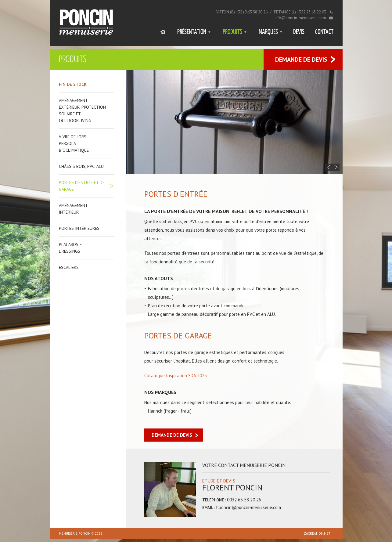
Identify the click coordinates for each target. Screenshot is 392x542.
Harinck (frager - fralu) (170, 411)
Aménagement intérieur (73, 209)
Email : (209, 508)
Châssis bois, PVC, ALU (81, 166)
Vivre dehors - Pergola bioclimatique (74, 143)
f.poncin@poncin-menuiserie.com (248, 507)
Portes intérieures (79, 228)
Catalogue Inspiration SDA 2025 (176, 376)
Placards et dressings (72, 248)
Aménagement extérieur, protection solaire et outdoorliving (82, 110)
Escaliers (69, 267)
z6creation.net (317, 533)
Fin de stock (73, 84)
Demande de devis (301, 60)
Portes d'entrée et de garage (82, 186)
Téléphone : (214, 500)
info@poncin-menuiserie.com (300, 18)
